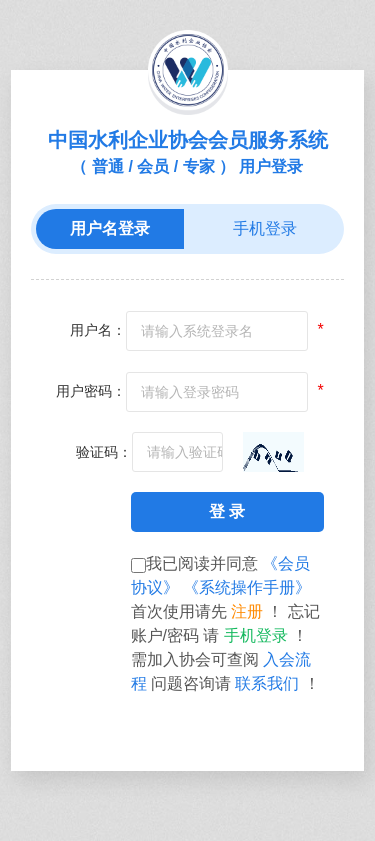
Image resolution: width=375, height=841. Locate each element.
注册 (249, 611)
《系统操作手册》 (247, 587)
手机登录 (258, 635)
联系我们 (269, 683)
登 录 (227, 511)
